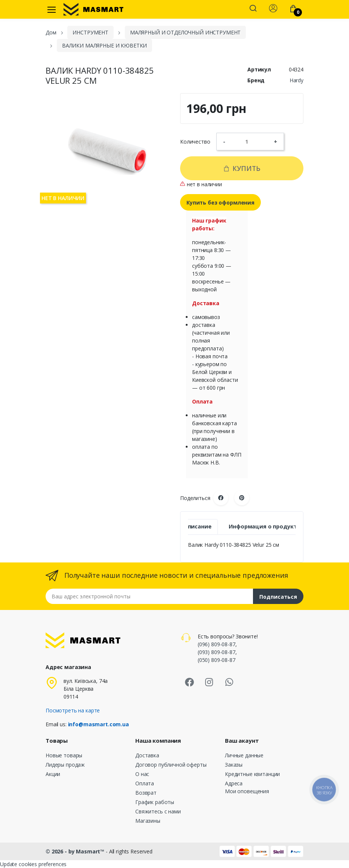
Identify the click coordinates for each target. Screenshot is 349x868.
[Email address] (149, 596)
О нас (142, 774)
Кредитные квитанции (252, 774)
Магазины (148, 821)
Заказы (234, 765)
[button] (253, 9)
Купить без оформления (220, 203)
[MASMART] (93, 9)
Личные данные (244, 755)
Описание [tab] (197, 526)
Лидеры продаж (65, 765)
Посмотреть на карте (73, 710)
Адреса (234, 783)
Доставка (147, 755)
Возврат (146, 793)
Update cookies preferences (33, 864)
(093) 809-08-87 (217, 652)
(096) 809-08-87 (217, 644)
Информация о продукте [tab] (264, 526)
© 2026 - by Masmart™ (76, 851)
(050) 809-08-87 (217, 660)
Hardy (297, 80)
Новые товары (64, 755)
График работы (155, 802)
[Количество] (250, 141)
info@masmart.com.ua (98, 724)
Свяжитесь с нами (158, 811)
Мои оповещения (247, 791)
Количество (195, 142)
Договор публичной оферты (171, 765)
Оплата (145, 783)
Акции (53, 774)
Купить (242, 168)
